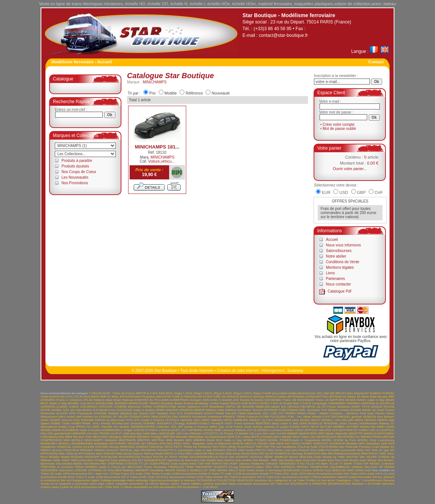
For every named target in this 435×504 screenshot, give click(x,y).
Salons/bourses (339, 251)
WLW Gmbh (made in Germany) (260, 470)
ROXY (174, 457)
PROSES (219, 450)
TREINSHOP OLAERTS (211, 467)
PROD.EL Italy (129, 450)
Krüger (128, 430)
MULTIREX (175, 444)
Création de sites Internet (238, 371)
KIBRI (381, 427)
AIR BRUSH (338, 393)
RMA (364, 454)
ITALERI (107, 427)
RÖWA (184, 457)
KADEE (295, 427)
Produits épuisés (75, 166)
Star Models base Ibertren (217, 460)
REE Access (216, 454)
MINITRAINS (127, 440)
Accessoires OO (264, 484)
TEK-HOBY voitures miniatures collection (250, 464)
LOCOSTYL (210, 433)
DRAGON (172, 410)
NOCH (296, 444)
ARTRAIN (335, 397)
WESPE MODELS (177, 470)
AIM (326, 393)
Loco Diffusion (192, 433)
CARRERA (48, 407)
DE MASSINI (246, 407)
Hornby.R (217, 423)
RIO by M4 (266, 454)
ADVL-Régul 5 (254, 393)
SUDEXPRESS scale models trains (173, 464)
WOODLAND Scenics (297, 470)
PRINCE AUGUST (106, 450)
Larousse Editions (234, 430)
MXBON (238, 444)
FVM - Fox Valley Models (304, 417)
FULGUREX (279, 417)
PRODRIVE (148, 450)
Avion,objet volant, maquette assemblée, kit (119, 484)
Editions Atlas (215, 410)
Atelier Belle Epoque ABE (378, 397)
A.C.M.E (152, 393)
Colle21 (74, 407)
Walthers (129, 470)
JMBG (213, 427)
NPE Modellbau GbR (373, 444)
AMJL (115, 397)
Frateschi (252, 417)
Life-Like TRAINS (98, 433)
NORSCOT (321, 444)
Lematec (288, 430)
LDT (250, 430)
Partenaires (335, 279)
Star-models (244, 460)
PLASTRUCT (246, 447)
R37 (368, 450)
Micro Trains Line (304, 437)
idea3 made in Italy (285, 423)
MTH (163, 444)
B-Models (257, 400)
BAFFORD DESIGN (343, 400)
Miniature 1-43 (362, 484)
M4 (284, 433)
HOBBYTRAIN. (81, 423)
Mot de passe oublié (339, 129)
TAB (207, 464)
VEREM (389, 467)
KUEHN (139, 430)
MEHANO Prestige (149, 437)
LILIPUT (116, 433)
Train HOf (282, 484)
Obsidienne (48, 447)
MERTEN (169, 437)
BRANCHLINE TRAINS (145, 403)
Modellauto (101, 444)
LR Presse (226, 433)
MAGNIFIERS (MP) (312, 433)
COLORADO (89, 407)
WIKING (222, 470)
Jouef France (234, 427)
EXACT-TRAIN (214, 413)
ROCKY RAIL (378, 454)
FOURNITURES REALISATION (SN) (153, 417)
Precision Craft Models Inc (377, 447)
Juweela (269, 427)
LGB (372, 430)
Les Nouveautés (75, 177)
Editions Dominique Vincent (244, 410)
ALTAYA (85, 397)
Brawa (179, 403)
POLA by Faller (308, 447)
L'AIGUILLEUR (169, 430)
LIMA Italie (150, 433)
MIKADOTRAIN (371, 437)
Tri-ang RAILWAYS (241, 467)
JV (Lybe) (282, 427)
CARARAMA (336, 403)
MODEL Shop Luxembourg (376, 440)
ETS (180, 413)
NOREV (307, 444)
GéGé (45, 420)
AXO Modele (241, 400)
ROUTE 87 (161, 457)
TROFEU (302, 467)
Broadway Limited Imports (212, 403)
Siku (362, 457)
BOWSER (121, 403)
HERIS (359, 420)
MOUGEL (134, 444)
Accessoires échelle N (196, 474)
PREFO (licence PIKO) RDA (60, 450)
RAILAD (110, 454)
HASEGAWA (282, 420)
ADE (162, 393)
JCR (174, 427)
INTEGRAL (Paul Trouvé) (341, 423)
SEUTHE (352, 457)
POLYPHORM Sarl (332, 447)
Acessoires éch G (253, 477)
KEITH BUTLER (321, 427)
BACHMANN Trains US (313, 400)
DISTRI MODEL (51, 410)
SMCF (66, 460)
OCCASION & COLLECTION (216, 480)
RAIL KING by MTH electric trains (81, 454)
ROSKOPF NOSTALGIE (101, 457)
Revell (246, 454)
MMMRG (199, 440)
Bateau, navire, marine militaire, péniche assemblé (193, 484)
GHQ (76, 420)
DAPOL (231, 407)
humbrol (249, 423)
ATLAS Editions (94, 400)
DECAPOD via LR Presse (318, 407)
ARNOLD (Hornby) (252, 397)
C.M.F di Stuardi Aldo (285, 403)
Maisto (330, 433)
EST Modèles (159, 413)
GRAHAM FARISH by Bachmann (103, 420)
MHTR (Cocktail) (262, 437)
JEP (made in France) (193, 427)
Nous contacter (338, 284)
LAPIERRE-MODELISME (204, 430)
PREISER (86, 450)
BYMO (265, 403)
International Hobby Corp (58, 427)
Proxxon (304, 450)
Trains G (235, 477)
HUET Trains (233, 423)
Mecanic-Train (82, 437)
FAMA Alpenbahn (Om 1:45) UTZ (261, 413)
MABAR (292, 433)
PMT (266, 447)
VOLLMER (115, 470)
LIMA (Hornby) (132, 433)
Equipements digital (86, 480)
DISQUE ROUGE (383, 407)
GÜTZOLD (172, 420)
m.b (279, 433)
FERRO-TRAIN (296, 413)
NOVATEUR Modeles (343, 444)
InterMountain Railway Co (377, 423)
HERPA (382, 420)
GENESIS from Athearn (379, 417)
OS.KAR (89, 447)
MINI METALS (73, 440)
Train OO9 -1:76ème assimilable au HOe (132, 487)
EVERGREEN (194, 413)
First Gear (367, 413)
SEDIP (269, 457)
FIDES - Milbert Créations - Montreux (333, 413)
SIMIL (57, 460)
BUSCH (254, 403)
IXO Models (121, 427)
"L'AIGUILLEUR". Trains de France (112, 393)
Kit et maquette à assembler (70, 484)
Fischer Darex (385, 413)
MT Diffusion (150, 444)
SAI (232, 457)
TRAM (189, 467)
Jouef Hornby (253, 427)
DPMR (160, 410)
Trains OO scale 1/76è (136, 474)
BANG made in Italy (371, 400)
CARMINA (353, 403)
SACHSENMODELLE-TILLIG (209, 457)
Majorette (341, 433)
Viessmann (66, 470)
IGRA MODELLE (311, 423)
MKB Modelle (175, 440)
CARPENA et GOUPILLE (377, 403)
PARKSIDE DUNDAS (134, 447)
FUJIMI (264, 417)
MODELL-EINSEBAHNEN (75, 444)
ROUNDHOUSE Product (135, 457)
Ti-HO (300, 464)
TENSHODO (287, 464)
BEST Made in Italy (54, 403)
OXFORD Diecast (107, 447)
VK (104, 470)
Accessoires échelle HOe (333, 474)
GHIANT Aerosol (61, 420)
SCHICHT (242, 457)
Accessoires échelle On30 (186, 477)
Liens (330, 273)
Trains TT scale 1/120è (226, 474)
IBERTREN (263, 423)
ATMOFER (141, 400)
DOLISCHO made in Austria (136, 410)
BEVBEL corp (77, 403)
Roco (391, 454)
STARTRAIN (116, 464)
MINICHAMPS (155, 82)
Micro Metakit (283, 437)
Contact (376, 62)
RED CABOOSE (196, 454)
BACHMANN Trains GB (281, 400)
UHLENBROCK (340, 467)
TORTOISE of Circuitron (57, 467)
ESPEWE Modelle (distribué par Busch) (121, 413)
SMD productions (83, 460)
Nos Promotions (75, 183)
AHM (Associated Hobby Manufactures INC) (294, 393)
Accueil (332, 240)
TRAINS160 (176, 467)
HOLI (96, 423)
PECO (169, 447)
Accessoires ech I (93, 487)
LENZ (299, 430)
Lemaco (276, 430)
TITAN (358, 464)
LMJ (179, 433)
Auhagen (196, 400)
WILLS (233, 470)
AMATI (95, 397)
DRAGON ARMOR (192, 410)
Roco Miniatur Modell (55, 457)
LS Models (241, 433)
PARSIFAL (156, 447)
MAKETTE (356, 433)
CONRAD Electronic (127, 407)
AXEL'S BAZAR (221, 400)
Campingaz (320, 403)
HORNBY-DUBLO (198, 423)
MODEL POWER (255, 440)
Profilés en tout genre (321, 480)
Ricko (254, 454)
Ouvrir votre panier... (350, 169)
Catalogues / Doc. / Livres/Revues (359, 480)
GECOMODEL (341, 417)
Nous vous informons (343, 245)
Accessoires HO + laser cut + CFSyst (95, 474)
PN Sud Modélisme (284, 447)
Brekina (189, 403)
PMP (259, 447)
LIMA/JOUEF (166, 433)
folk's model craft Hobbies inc (78, 417)
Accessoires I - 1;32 (196, 487)
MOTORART (118, 444)
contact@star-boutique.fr (283, 35)
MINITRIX (144, 440)
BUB (245, 403)
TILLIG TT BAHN (341, 464)
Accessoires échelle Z (297, 477)
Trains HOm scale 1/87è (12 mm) (372, 474)
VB (381, 467)
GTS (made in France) (149, 420)
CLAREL (62, 407)
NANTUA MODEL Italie (260, 444)
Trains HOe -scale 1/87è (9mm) (295, 474)
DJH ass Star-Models (78, 410)
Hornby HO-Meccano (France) (121, 423)
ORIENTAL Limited (69, 447)
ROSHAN (77, 457)
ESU (172, 413)
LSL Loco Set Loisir (262, 433)
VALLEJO (371, 467)
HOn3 (214, 487)
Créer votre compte (339, 125)
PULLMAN (318, 450)
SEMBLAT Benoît (286, 457)
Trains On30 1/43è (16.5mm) (149, 477)
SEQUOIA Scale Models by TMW (322, 457)
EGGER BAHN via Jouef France (372, 410)
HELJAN (348, 420)
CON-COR (105, 407)
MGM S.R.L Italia (238, 437)
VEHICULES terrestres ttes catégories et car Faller (271, 480)
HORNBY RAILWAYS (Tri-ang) (164, 423)
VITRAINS (95, 470)
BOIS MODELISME (100, 403)
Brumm (236, 403)
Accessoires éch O (116, 477)
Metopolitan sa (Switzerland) (207, 437)
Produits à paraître (77, 161)
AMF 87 (105, 397)
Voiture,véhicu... (161, 161)
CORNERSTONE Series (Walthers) (177, 407)
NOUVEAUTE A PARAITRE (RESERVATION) (320, 484)
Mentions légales (340, 267)
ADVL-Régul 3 (214, 393)
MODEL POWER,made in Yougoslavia (294, 440)
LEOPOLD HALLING (317, 430)
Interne (154, 484)
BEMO (390, 400)
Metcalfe (182, 437)
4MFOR (141, 393)
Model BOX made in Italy (224, 440)
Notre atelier (336, 256)
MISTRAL (158, 440)
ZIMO (350, 470)
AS (345, 397)
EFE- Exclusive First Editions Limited (324, 410)
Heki (338, 420)
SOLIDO (137, 460)
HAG (196, 420)
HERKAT (371, 420)
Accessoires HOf (171, 487)
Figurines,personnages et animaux (172, 480)
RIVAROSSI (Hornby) (289, 454)
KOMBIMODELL (112, 430)
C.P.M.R (306, 403)
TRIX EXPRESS (284, 467)
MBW (69, 437)
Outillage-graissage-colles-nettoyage (124, 480)
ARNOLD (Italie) (276, 397)
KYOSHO (151, 430)
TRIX (268, 467)
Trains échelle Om (217, 477)
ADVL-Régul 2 (195, 393)
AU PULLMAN (159, 400)
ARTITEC (322, 397)
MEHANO (129, 437)
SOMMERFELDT (155, 460)
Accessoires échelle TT (258, 474)
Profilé (376, 484)
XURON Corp (322, 470)
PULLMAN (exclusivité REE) (345, 450)
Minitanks (111, 440)
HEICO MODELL (322, 420)
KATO (305, 427)
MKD (189, 440)
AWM (206, 400)
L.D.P (183, 430)
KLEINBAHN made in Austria (81, 430)
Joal (221, 427)
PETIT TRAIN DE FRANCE (192, 447)
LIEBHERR (78, 433)
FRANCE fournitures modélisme (201, 417)
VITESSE (80, 470)
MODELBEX (49, 444)
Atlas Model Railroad (119, 400)
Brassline (167, 403)
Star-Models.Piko (95, 464)
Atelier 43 (354, 397)
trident (259, 467)
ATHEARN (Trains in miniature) (62, 400)
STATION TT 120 (136, 464)
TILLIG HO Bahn (317, 464)
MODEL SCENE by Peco (339, 440)
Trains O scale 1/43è (89, 477)
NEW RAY (284, 444)
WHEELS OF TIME (203, 470)
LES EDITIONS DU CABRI (350, 430)
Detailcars (344, 407)
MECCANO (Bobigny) (107, 437)
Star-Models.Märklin (69, 464)
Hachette (187, 420)
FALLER (231, 413)
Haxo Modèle (301, 420)
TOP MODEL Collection (379, 464)
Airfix (350, 393)
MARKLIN (370, 433)
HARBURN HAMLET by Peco (253, 420)
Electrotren (48, 413)
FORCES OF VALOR (113, 417)
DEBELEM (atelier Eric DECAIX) (277, 407)
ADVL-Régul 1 (175, 393)
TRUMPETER (319, 467)
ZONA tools (363, 470)
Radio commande (240, 484)
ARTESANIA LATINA (301, 397)
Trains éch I (274, 477)
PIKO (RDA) (228, 447)
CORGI (147, 407)
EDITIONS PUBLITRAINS (281, 410)
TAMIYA (216, 464)
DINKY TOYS (361, 407)
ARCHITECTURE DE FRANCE (218, 397)
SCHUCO (256, 457)
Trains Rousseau (155, 467)
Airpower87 (361, 393)
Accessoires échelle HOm (58, 477)
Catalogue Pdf (339, 291)
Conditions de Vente (343, 262)
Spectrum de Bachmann (183, 460)
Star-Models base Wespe (360, 460)
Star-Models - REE (265, 460)
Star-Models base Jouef (294, 460)
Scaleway (296, 371)
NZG (391, 444)
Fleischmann (49, 417)
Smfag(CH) (102, 460)
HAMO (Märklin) (212, 420)
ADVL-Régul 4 (234, 393)
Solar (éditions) (121, 460)
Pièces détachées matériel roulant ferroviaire (342, 477)
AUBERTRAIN (179, 400)
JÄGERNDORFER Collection (150, 427)
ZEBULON (339, 470)
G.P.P (326, 417)
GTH (129, 420)
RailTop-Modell (154, 454)
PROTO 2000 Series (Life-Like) (276, 450)
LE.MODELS (262, 430)
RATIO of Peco (175, 454)
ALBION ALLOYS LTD (64, 397)
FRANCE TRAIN (234, 417)
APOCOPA (127, 397)
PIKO (215, 447)
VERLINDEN (49, 470)
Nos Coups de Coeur (79, 172)
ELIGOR (62, 413)
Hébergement (273, 371)
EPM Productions (81, 413)
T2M (201, 464)
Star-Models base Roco (327, 460)
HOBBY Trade (60, 423)
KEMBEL (339, 427)
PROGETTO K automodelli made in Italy (185, 450)
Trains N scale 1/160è (166, 474)
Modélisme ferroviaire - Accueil (82, 62)
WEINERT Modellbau (149, 470)
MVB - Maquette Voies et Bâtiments (207, 444)
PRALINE (352, 447)
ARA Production (145, 397)
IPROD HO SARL (88, 427)
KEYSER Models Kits (361, 427)
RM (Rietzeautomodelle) (344, 454)
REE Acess (233, 454)
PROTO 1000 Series (240, 450)
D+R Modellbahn (213, 407)
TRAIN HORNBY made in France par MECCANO (109, 467)
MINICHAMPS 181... (157, 147)
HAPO (228, 420)
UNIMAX (357, 467)
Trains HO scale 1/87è (55, 474)
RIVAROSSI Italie (315, 454)
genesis (357, 417)
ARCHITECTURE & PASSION (177, 397)
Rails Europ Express (129, 454)
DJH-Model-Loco (104, 410)
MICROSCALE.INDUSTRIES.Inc (338, 437)
